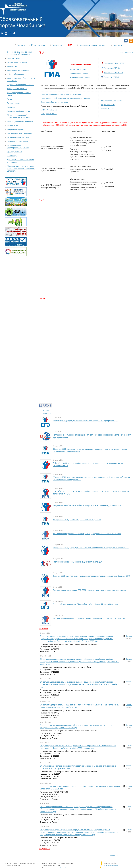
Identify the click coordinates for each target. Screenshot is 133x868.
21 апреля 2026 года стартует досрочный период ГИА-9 (77, 520)
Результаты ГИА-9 (111, 77)
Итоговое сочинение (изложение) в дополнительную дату (78, 562)
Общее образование (16, 74)
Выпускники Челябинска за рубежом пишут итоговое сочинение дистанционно (87, 505)
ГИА (70, 45)
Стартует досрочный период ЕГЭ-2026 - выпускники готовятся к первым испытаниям (89, 590)
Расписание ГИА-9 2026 (113, 73)
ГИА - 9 (45, 110)
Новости (46, 411)
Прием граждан (14, 58)
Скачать (129, 636)
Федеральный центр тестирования (55, 102)
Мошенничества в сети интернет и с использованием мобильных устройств (21, 169)
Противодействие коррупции (19, 133)
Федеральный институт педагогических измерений (61, 94)
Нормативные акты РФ (17, 62)
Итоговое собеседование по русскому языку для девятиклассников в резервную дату (90, 618)
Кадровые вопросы (15, 129)
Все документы (44, 849)
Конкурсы (11, 107)
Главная (21, 45)
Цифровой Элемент (111, 866)
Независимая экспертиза (18, 137)
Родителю (57, 45)
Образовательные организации (21, 85)
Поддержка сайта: (111, 863)
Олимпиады (12, 156)
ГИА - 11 (54, 110)
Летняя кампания (14, 103)
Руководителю (38, 45)
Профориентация (15, 152)
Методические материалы (111, 101)
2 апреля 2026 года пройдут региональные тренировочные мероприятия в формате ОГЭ (91, 576)
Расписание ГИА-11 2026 (114, 63)
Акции (10, 99)
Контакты (118, 45)
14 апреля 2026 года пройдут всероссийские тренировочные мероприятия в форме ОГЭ (91, 548)
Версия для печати (126, 52)
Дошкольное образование (18, 70)
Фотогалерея (13, 125)
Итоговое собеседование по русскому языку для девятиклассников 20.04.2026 (87, 534)
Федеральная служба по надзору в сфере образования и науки (65, 98)
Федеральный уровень (79, 70)
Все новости (43, 629)
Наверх (113, 855)
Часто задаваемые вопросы (93, 45)
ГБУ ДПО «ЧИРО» (49, 114)
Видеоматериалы (108, 105)
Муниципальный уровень (80, 77)
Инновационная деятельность (20, 121)
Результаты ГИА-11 (112, 68)
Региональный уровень (79, 73)
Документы (47, 413)
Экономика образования (18, 141)
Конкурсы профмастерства (19, 111)
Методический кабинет (17, 89)
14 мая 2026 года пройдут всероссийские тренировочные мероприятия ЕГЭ (86, 421)
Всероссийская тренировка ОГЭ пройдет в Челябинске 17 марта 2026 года (85, 604)
